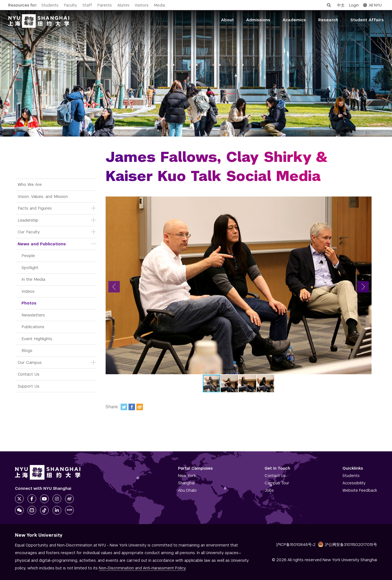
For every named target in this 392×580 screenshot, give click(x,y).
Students (50, 5)
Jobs (269, 490)
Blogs (27, 350)
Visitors (142, 5)
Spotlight (30, 268)
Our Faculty (29, 232)
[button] (114, 287)
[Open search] (329, 5)
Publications (33, 327)
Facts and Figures (35, 208)
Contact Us (29, 374)
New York (187, 476)
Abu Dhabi (187, 490)
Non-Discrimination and (142, 568)
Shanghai (186, 483)
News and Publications (42, 244)
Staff (87, 5)
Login (354, 5)
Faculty (71, 5)
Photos (29, 303)
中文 (341, 5)
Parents (105, 5)
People (28, 256)
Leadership (28, 220)
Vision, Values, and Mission (43, 196)
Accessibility (354, 483)
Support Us (29, 386)
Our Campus (30, 362)
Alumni (123, 5)
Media (160, 5)
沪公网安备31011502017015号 (347, 545)
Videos (28, 291)
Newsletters (33, 315)
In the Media (33, 279)
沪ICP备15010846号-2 (296, 545)
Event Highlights (37, 339)
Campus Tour (277, 483)
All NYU (372, 5)
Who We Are (30, 184)
